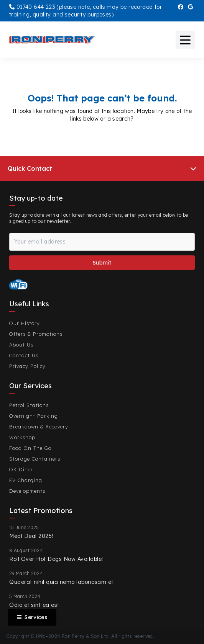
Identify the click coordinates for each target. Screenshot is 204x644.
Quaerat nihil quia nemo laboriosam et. (62, 582)
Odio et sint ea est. (35, 605)
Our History (25, 323)
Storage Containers (35, 459)
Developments (27, 491)
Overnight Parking (34, 416)
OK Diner (21, 469)
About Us (21, 345)
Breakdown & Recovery (39, 427)
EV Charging (26, 480)
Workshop (22, 437)
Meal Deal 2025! (31, 536)
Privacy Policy (27, 366)
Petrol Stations (29, 405)
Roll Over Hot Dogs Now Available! (56, 559)
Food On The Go (30, 448)
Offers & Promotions (36, 334)
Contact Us (24, 355)
